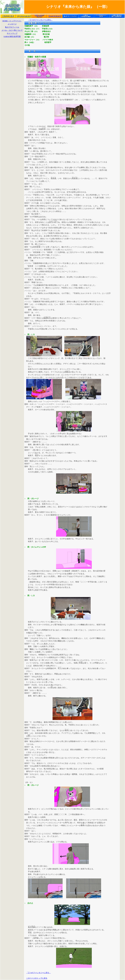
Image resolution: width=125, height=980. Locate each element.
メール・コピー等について (12, 30)
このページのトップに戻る (37, 978)
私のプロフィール (12, 27)
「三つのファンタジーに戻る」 (40, 20)
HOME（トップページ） (12, 21)
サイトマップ (12, 33)
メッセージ (12, 24)
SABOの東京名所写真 (12, 37)
